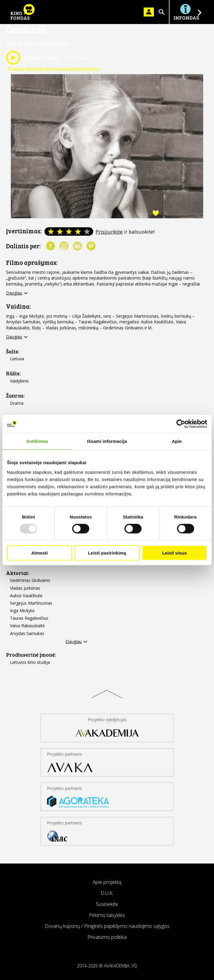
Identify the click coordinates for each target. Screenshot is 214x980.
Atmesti (40, 553)
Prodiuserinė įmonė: (31, 655)
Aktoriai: (18, 573)
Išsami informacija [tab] (107, 441)
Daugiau (14, 293)
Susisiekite (107, 904)
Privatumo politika (107, 937)
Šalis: (13, 351)
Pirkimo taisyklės (107, 915)
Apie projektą (107, 882)
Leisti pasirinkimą (107, 553)
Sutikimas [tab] (37, 441)
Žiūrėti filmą (33, 58)
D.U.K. (107, 893)
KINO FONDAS (23, 12)
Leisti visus (175, 553)
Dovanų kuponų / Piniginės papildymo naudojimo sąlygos (107, 926)
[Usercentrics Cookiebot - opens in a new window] (181, 424)
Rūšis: (13, 373)
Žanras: (15, 396)
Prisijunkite (109, 232)
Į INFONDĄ (186, 12)
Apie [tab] (177, 441)
